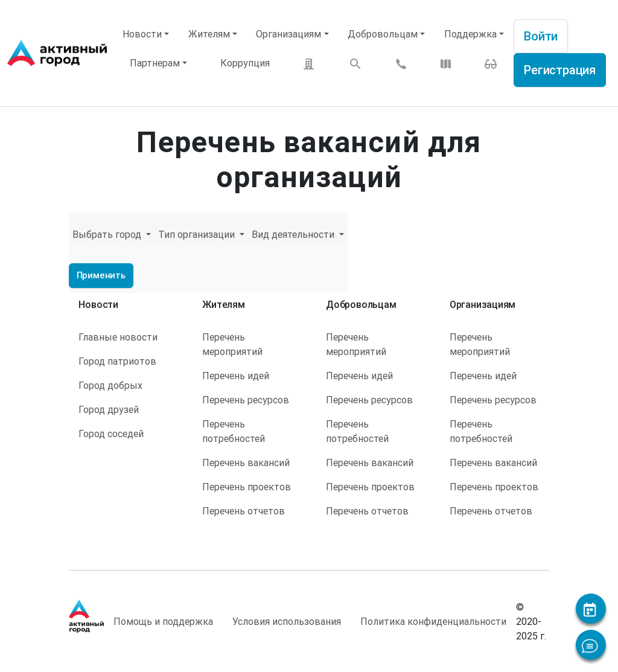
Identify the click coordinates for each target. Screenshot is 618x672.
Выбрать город (108, 234)
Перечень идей (236, 376)
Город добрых (110, 385)
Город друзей (109, 409)
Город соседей (111, 434)
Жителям (209, 34)
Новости (142, 34)
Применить (101, 275)
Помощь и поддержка (163, 621)
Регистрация (560, 70)
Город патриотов (117, 361)
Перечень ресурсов (246, 400)
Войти (541, 36)
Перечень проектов (247, 487)
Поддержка (470, 34)
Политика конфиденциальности (433, 621)
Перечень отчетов (244, 511)
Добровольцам (383, 34)
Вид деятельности (294, 234)
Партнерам (155, 63)
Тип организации (198, 234)
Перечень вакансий (246, 462)
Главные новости (118, 337)
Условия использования (287, 621)
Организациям (288, 34)
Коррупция (245, 63)
